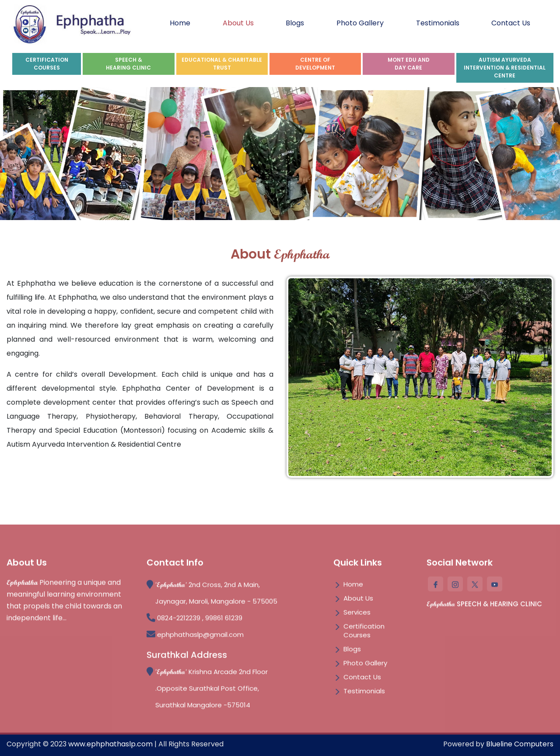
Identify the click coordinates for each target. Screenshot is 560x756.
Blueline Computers (520, 744)
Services (357, 615)
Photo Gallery (360, 23)
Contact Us (511, 23)
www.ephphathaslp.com (110, 744)
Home (180, 23)
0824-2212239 (180, 621)
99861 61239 (224, 621)
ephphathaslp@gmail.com (200, 637)
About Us (238, 23)
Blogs (295, 23)
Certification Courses (364, 633)
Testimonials (438, 23)
